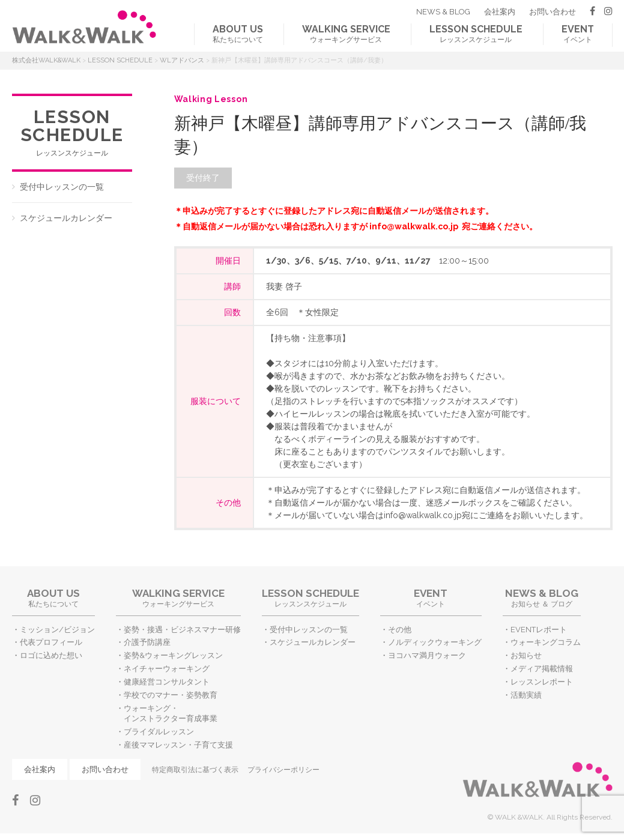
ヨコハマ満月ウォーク (427, 655)
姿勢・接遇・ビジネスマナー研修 (182, 630)
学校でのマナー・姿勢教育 (171, 695)
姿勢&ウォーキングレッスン (173, 655)
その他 (400, 630)
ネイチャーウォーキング (167, 669)
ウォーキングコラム (546, 642)
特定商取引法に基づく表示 (195, 770)
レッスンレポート (542, 682)
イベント (578, 34)
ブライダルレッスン (159, 732)
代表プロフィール (51, 642)
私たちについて (238, 34)
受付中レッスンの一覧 (62, 187)
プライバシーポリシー (283, 770)
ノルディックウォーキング (435, 642)
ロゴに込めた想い (51, 655)
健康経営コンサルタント (167, 682)
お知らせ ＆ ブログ (542, 598)
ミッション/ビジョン (57, 630)
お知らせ (526, 655)
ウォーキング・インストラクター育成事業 (171, 713)
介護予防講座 (147, 642)
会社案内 (500, 12)
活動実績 (526, 695)
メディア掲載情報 (542, 669)
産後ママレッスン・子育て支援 (178, 745)
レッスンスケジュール (476, 34)
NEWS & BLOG (443, 12)
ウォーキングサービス (346, 34)
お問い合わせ (553, 12)
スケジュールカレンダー (66, 218)
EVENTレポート (539, 630)
